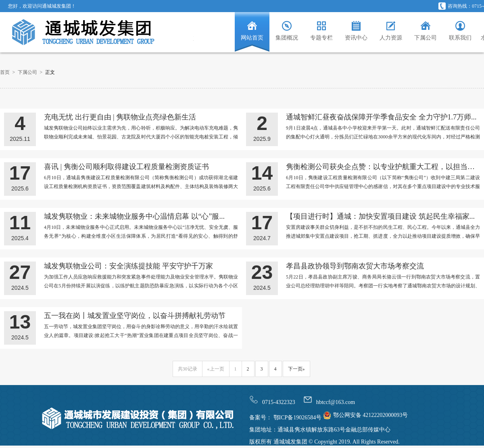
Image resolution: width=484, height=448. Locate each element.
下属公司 (27, 72)
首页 (5, 72)
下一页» (296, 369)
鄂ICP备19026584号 (297, 418)
